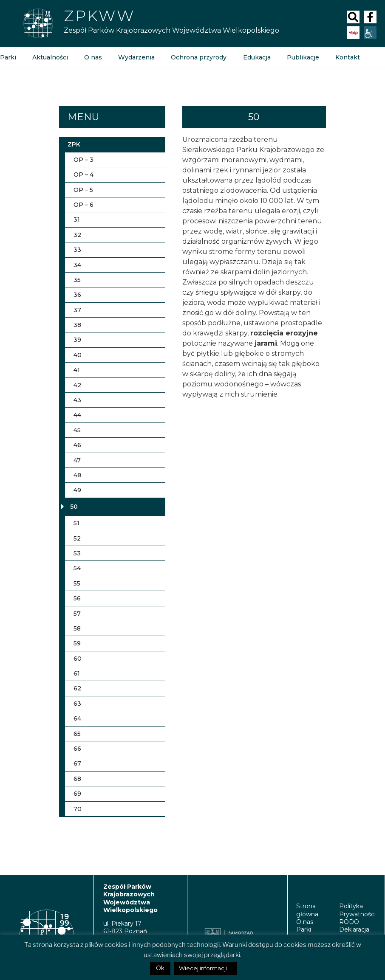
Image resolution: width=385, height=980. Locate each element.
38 (77, 325)
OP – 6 (84, 205)
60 (78, 659)
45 (77, 430)
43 (77, 400)
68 (78, 779)
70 (78, 809)
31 (77, 220)
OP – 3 (84, 160)
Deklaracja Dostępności (358, 933)
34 (77, 265)
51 (76, 523)
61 (77, 673)
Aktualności (50, 57)
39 (77, 340)
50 (74, 507)
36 (77, 295)
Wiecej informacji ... (205, 968)
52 (77, 538)
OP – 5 (83, 190)
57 (77, 614)
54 (77, 568)
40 (78, 355)
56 (77, 598)
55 (77, 583)
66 (77, 749)
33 (77, 250)
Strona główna (307, 910)
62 (77, 688)
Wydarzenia (136, 57)
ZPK (74, 144)
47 (77, 460)
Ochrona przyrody (199, 57)
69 (77, 794)
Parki (304, 929)
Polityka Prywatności (357, 910)
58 (77, 628)
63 (77, 704)
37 (77, 310)
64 (77, 718)
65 (77, 734)
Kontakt (347, 57)
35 (77, 280)
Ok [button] (160, 968)
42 (77, 385)
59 (77, 643)
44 (77, 415)
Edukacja (256, 57)
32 (77, 235)
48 (77, 475)
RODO (349, 922)
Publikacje (303, 57)
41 (77, 370)
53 (77, 553)
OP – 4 (84, 175)
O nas (93, 57)
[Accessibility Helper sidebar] (370, 33)
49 (77, 490)
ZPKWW (99, 16)
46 (77, 445)
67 (77, 763)
